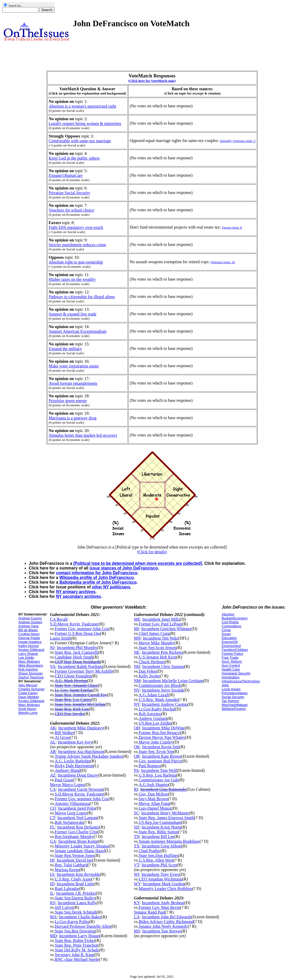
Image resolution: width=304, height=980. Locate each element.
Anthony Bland (68, 770)
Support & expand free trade (73, 314)
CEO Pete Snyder (70, 714)
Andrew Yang (28, 626)
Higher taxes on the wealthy (72, 279)
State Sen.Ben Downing (75, 931)
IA (52, 874)
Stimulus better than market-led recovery (83, 435)
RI (136, 789)
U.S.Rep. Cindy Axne (73, 879)
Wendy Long (28, 713)
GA (53, 841)
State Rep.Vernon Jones (75, 855)
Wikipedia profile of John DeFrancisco (97, 578)
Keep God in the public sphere (74, 158)
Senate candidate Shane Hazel (80, 851)
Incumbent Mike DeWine (164, 728)
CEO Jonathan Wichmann (160, 879)
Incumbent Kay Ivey (75, 742)
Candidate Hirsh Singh (74, 657)
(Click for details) (152, 552)
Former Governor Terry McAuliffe (84, 671)
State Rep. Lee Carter (73, 700)
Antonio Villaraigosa (72, 804)
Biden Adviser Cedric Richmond (166, 922)
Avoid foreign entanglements (73, 383)
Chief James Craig (154, 633)
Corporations (231, 626)
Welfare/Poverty (234, 709)
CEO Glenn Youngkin (73, 676)
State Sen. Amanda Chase (76, 685)
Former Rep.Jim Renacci (160, 733)
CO (53, 808)
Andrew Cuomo (30, 618)
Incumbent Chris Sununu (163, 666)
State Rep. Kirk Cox (72, 709)
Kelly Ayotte (149, 676)
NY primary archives (76, 592)
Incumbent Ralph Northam (80, 666)
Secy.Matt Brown (153, 799)
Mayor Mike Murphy (156, 643)
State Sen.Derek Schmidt (76, 912)
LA (137, 917)
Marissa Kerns (67, 870)
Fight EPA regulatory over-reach (76, 227)
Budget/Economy (235, 618)
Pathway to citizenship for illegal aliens (82, 297)
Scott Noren (27, 709)
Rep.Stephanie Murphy (74, 837)
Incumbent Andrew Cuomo (165, 704)
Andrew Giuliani (30, 622)
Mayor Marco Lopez (67, 785)
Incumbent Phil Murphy (77, 648)
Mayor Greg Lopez (71, 813)
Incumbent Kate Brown (162, 756)
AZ (53, 775)
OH (137, 728)
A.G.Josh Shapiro (153, 785)
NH (137, 666)
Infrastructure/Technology (241, 681)
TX (137, 846)
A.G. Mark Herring (71, 681)
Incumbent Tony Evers (161, 874)
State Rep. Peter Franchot (76, 945)
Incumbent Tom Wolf (159, 770)
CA (53, 789)
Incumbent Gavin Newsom (80, 789)
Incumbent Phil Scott (159, 865)
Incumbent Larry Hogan (79, 936)
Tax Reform (230, 701)
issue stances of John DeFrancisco (124, 568)
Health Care (231, 669)
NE (137, 652)
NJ (52, 648)
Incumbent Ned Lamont (77, 818)
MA (53, 917)
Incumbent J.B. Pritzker (76, 893)
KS (53, 903)
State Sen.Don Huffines (158, 855)
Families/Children (235, 650)
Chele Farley (28, 693)
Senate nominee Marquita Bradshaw (169, 841)
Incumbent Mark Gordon (164, 884)
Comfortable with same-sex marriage (80, 141)
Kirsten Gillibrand (31, 650)
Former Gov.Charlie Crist (76, 832)
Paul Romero (150, 766)
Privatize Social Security (69, 193)
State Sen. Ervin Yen (156, 752)
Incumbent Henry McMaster (165, 813)
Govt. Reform (232, 662)
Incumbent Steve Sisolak (163, 690)
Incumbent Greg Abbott (162, 846)
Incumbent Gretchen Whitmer (166, 629)
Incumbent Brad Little (75, 884)
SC (137, 813)
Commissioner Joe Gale (159, 780)
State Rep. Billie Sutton (158, 832)
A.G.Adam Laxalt (154, 695)
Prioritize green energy (68, 401)
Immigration (231, 677)
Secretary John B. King (74, 955)
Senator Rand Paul (150, 912)
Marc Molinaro (29, 662)
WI (137, 874)
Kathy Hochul (28, 646)
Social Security (233, 697)
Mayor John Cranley (156, 742)
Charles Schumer (31, 689)
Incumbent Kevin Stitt (161, 747)
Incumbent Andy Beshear (163, 903)
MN (137, 638)
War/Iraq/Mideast (235, 705)
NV (137, 690)
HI (52, 860)
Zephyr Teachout (31, 677)
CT (53, 818)
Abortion (228, 614)
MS (137, 931)
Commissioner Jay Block (160, 685)
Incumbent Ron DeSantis (78, 827)
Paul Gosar (64, 780)
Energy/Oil (230, 642)
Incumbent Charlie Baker (80, 917)
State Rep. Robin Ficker (75, 941)
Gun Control (231, 665)
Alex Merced (28, 685)
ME (137, 619)
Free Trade (230, 658)
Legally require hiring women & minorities (85, 123)
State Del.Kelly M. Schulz (77, 950)
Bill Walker (64, 733)
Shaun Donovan (31, 673)
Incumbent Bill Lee (158, 837)
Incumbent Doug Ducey (78, 775)
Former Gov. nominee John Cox (82, 629)
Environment (231, 646)
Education (229, 638)
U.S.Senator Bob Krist (158, 657)
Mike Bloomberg (31, 665)
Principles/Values (235, 693)
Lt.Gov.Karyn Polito (72, 922)
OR (137, 756)
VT (137, 865)
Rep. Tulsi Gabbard (71, 865)
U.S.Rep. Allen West (156, 860)
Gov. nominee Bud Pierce (160, 761)
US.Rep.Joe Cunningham (160, 822)
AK (53, 728)
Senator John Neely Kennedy (163, 926)
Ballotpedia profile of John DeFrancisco (98, 582)
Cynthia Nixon (29, 634)
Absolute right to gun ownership (76, 262)
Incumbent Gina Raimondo (163, 789)
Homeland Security (236, 673)
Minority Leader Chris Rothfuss (165, 889)
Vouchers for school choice (71, 210)
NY (137, 704)
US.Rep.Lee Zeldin (155, 723)
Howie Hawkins (30, 642)
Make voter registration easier (74, 366)
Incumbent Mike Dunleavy (81, 728)
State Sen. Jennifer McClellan (80, 704)
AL (53, 742)
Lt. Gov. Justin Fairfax (74, 690)
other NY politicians (111, 587)
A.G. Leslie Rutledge (73, 761)
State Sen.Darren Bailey (75, 898)
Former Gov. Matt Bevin (159, 907)
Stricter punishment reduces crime (77, 245)
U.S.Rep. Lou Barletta (157, 775)
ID (52, 884)
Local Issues (231, 689)
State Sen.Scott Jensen (158, 648)
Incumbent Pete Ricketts (162, 652)
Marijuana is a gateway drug (73, 418)
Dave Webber (29, 697)
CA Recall (59, 619)
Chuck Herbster (152, 662)
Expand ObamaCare (66, 175)
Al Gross (62, 737)
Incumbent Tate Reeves (162, 931)
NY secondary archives (78, 596)
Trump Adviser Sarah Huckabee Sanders (89, 756)
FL (53, 827)
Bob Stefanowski (69, 822)
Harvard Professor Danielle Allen (83, 926)
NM (137, 681)
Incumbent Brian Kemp (78, 841)
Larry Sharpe (28, 654)
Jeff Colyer (64, 907)
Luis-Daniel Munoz (155, 808)
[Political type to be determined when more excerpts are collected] (138, 563)
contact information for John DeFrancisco (97, 573)
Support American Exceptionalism (78, 331)
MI (137, 629)
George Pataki (29, 638)
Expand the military (65, 349)
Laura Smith (61, 638)
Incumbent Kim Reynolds (78, 874)
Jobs (225, 685)
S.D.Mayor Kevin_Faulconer (74, 624)
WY (137, 884)
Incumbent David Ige (74, 860)
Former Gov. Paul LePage (160, 624)
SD (137, 827)
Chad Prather (150, 851)
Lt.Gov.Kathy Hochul (157, 709)
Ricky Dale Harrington (74, 766)
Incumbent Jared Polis (77, 808)
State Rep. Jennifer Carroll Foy (81, 695)
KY (137, 903)
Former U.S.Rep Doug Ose (78, 633)
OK (137, 747)
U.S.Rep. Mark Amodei (159, 700)
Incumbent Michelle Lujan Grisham (173, 681)
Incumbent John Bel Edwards (167, 917)
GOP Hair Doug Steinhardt (77, 662)
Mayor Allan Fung (154, 804)
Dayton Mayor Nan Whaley (162, 737)
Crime (226, 630)
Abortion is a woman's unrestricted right (83, 106)
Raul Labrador (67, 889)
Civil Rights (230, 622)
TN (137, 837)
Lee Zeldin (26, 658)
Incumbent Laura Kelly (77, 903)
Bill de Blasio (28, 630)
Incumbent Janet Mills (161, 619)
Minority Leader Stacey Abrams (82, 846)
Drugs (226, 634)
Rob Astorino (28, 669)
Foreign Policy (232, 654)
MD (53, 936)
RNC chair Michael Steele (77, 959)
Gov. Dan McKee (153, 794)
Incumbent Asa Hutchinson (81, 752)
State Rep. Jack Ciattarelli (77, 652)
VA (53, 666)
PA (136, 770)
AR (53, 752)
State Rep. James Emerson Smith (166, 818)
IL (52, 893)
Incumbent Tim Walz (160, 638)
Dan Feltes (148, 671)
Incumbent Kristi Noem (161, 827)
